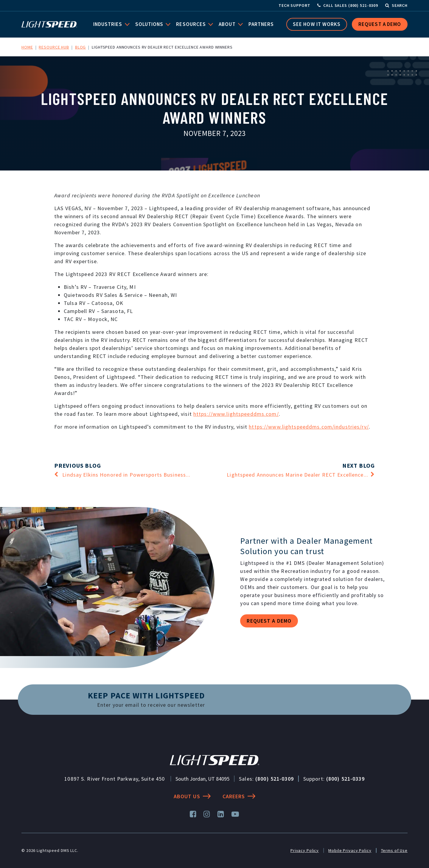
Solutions (151, 24)
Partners (262, 24)
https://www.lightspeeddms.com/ (236, 414)
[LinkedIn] (221, 814)
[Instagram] (207, 814)
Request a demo (269, 621)
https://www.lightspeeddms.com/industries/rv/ (309, 427)
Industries (110, 24)
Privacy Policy (305, 850)
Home (27, 47)
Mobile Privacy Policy (350, 850)
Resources (193, 24)
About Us (192, 796)
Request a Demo (380, 24)
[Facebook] (193, 814)
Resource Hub (54, 47)
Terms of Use (394, 850)
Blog (81, 47)
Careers (239, 796)
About (229, 24)
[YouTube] (236, 814)
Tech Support (294, 5)
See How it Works (317, 24)
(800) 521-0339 (345, 779)
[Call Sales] (348, 6)
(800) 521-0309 (275, 779)
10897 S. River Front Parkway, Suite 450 (115, 779)
